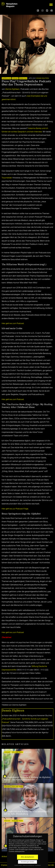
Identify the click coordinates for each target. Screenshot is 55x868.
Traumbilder (7, 178)
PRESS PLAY (23, 78)
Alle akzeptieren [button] (27, 857)
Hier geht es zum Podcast (13, 632)
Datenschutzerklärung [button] (28, 865)
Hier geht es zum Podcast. (13, 324)
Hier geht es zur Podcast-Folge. (15, 509)
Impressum (6, 865)
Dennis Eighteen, (12, 89)
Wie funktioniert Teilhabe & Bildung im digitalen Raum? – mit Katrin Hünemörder (27, 778)
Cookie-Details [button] (18, 865)
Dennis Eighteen (42, 78)
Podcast (15, 78)
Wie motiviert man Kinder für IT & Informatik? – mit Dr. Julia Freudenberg (27, 813)
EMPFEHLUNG (6, 78)
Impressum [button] (38, 865)
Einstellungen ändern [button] (28, 862)
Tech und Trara (17, 752)
